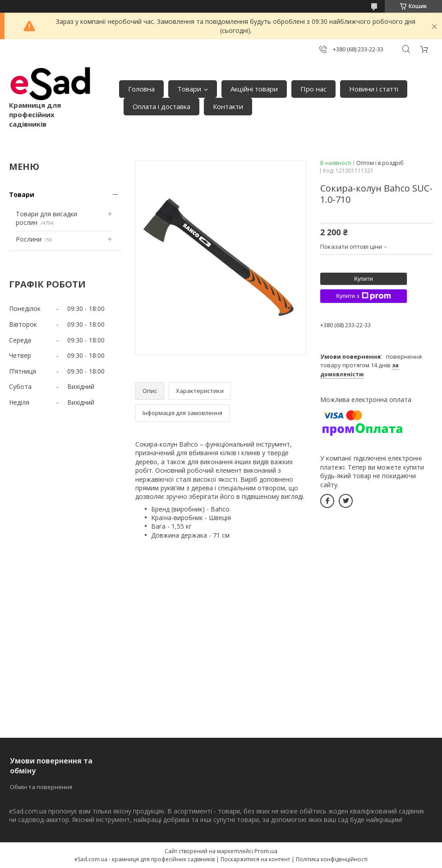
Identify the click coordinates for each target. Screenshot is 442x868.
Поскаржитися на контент (255, 859)
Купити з (363, 296)
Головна (141, 89)
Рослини (29, 239)
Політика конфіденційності (332, 859)
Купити (364, 279)
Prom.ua (266, 851)
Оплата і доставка (161, 106)
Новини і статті (374, 89)
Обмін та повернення (41, 787)
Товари (189, 89)
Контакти (228, 106)
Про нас (313, 89)
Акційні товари (254, 89)
